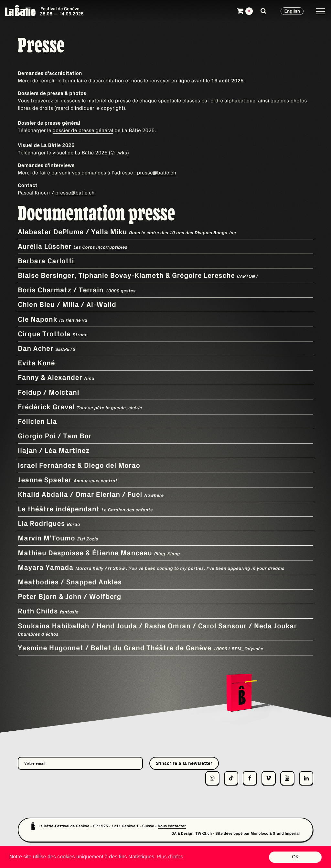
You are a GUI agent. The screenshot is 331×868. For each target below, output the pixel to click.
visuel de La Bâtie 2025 (80, 153)
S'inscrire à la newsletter (184, 763)
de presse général (91, 131)
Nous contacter (172, 826)
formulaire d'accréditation (93, 81)
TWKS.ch (204, 834)
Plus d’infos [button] (170, 857)
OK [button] (295, 857)
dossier (61, 131)
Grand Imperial (286, 834)
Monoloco (259, 834)
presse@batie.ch (157, 173)
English (292, 11)
